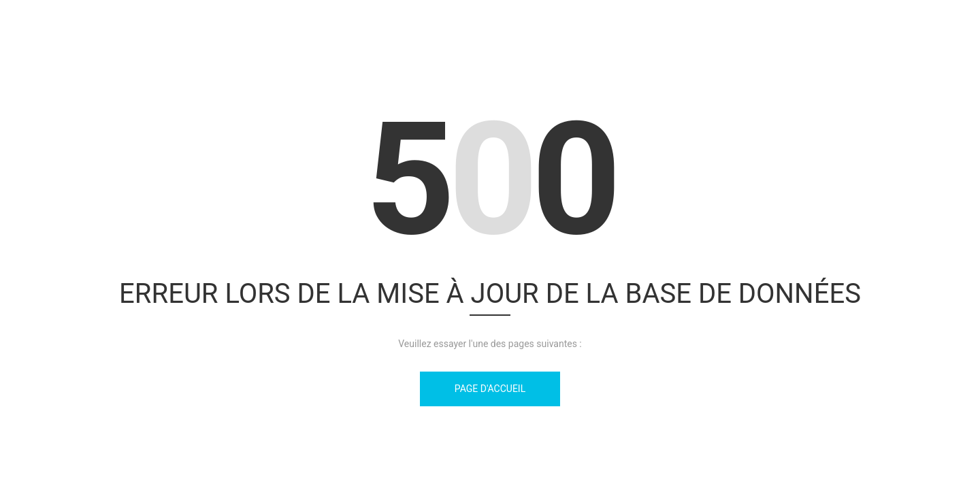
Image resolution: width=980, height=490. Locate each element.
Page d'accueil (490, 389)
